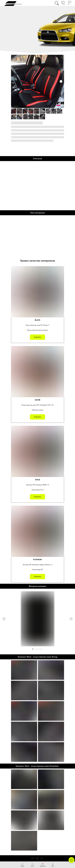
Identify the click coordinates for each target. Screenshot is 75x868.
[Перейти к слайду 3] (36, 649)
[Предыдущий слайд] (4, 619)
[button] (63, 3)
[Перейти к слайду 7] (42, 649)
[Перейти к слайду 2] (34, 649)
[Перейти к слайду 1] (33, 649)
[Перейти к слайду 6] (41, 649)
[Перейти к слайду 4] (38, 649)
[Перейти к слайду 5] (39, 649)
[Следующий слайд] (61, 81)
